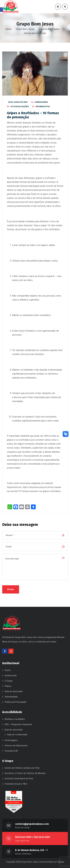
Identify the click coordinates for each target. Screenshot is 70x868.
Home (9, 29)
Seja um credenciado (17, 735)
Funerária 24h (11, 751)
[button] (1, 10)
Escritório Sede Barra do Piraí (19, 779)
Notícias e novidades (15, 719)
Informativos (43, 106)
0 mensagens (41, 102)
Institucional (11, 676)
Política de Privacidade (15, 702)
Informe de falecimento (16, 746)
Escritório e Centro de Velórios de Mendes (25, 773)
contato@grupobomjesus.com (32, 824)
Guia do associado (14, 691)
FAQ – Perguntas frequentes (18, 724)
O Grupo (9, 681)
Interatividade (11, 697)
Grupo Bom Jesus (25, 29)
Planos (8, 686)
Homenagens (11, 740)
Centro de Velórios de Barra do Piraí (22, 768)
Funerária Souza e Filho (16, 784)
